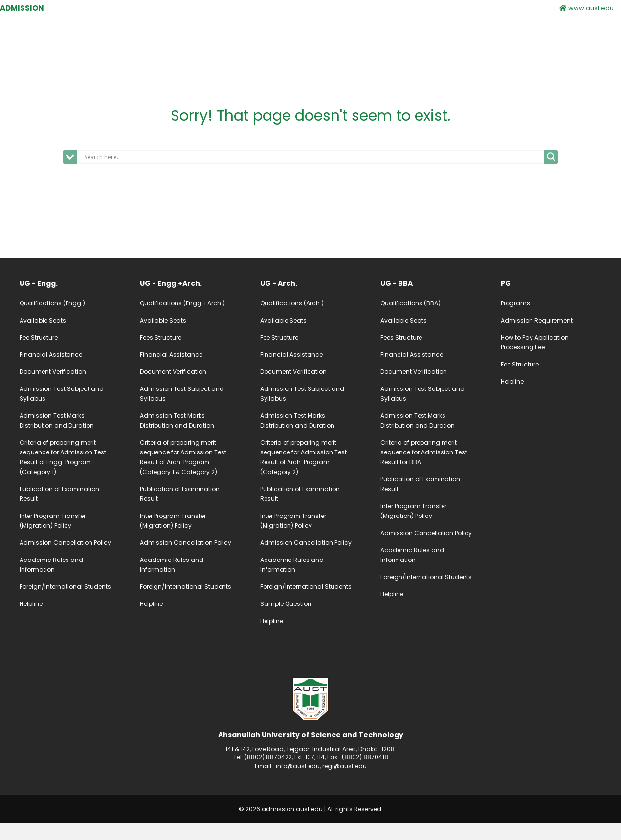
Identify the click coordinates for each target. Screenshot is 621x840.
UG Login (593, 35)
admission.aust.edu (292, 826)
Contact (478, 34)
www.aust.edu (587, 8)
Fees (397, 34)
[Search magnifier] (551, 174)
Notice (435, 34)
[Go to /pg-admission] (551, 301)
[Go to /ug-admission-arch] (310, 301)
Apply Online (532, 35)
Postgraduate (299, 34)
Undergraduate (234, 34)
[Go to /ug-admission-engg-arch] (190, 301)
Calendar (355, 34)
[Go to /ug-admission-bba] (431, 301)
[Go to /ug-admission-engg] (70, 301)
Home (187, 34)
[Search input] (313, 174)
